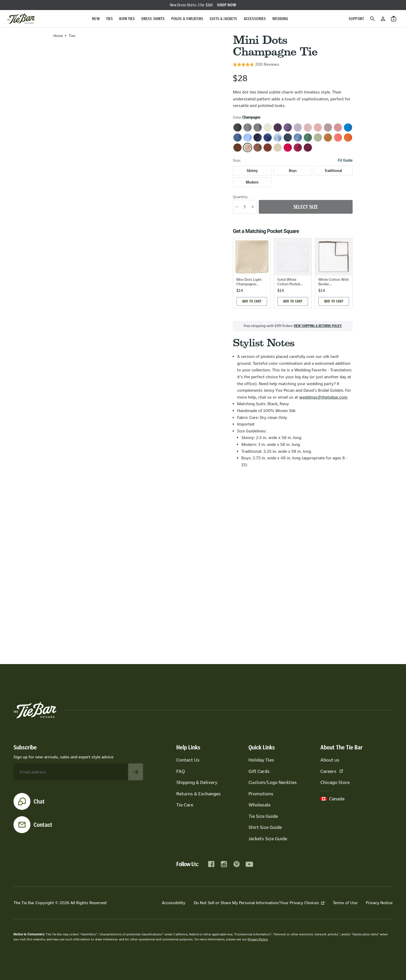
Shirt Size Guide (265, 827)
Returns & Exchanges (199, 794)
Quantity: (241, 197)
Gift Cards (259, 771)
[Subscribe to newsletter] (136, 772)
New (96, 19)
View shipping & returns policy (318, 326)
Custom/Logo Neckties (273, 782)
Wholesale (259, 805)
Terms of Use (345, 903)
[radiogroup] (293, 176)
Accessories (255, 19)
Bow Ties (127, 19)
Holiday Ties (261, 760)
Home (58, 36)
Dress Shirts (153, 19)
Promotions (261, 794)
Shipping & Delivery (197, 782)
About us (330, 760)
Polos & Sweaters (187, 19)
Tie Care (185, 805)
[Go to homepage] (21, 19)
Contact (43, 825)
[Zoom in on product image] (139, 127)
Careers (332, 771)
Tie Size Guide (263, 816)
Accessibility (174, 903)
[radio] (252, 171)
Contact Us (188, 760)
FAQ (181, 771)
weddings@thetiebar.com (323, 397)
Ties (110, 19)
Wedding (280, 19)
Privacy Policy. (258, 939)
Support (356, 19)
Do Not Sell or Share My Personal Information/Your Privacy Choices (259, 903)
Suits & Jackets (223, 19)
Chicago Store (335, 782)
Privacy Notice (379, 903)
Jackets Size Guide (268, 839)
